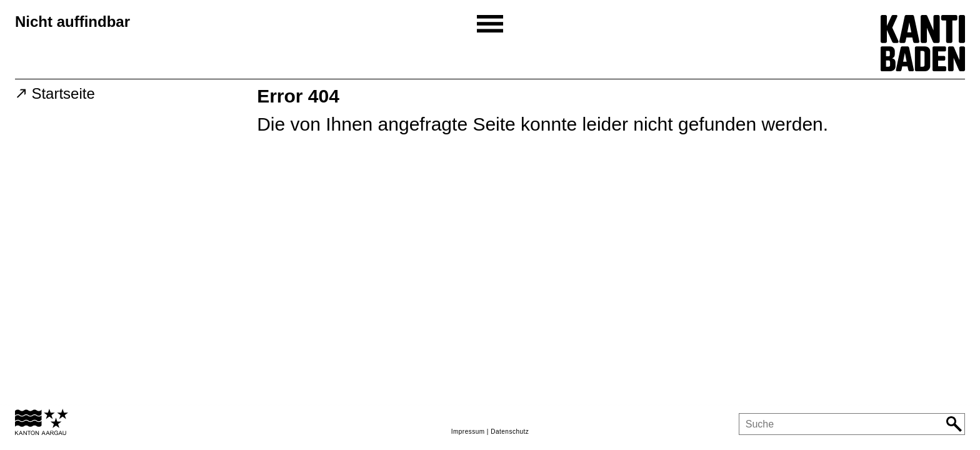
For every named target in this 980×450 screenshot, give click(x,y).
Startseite (63, 93)
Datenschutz (510, 432)
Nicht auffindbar (72, 22)
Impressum (468, 432)
